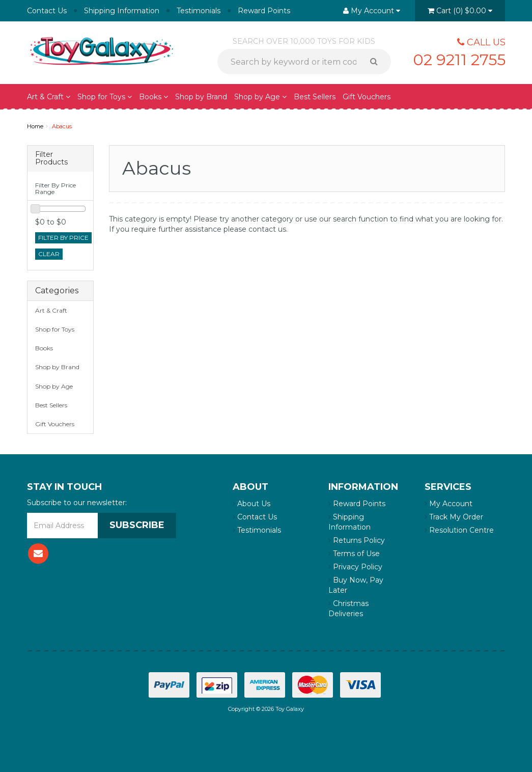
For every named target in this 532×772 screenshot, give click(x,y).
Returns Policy (357, 540)
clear (49, 254)
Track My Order (454, 517)
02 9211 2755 (459, 60)
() (460, 11)
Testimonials (199, 11)
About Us (251, 504)
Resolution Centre (459, 530)
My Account (449, 504)
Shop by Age (260, 97)
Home (35, 126)
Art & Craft (49, 97)
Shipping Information (122, 11)
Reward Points (264, 11)
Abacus (62, 126)
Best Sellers (315, 97)
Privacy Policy (355, 567)
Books (153, 97)
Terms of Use (354, 554)
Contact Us (47, 11)
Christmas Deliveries (348, 609)
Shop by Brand (201, 97)
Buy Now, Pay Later (356, 585)
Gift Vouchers (367, 97)
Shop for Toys (105, 97)
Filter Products (51, 159)
